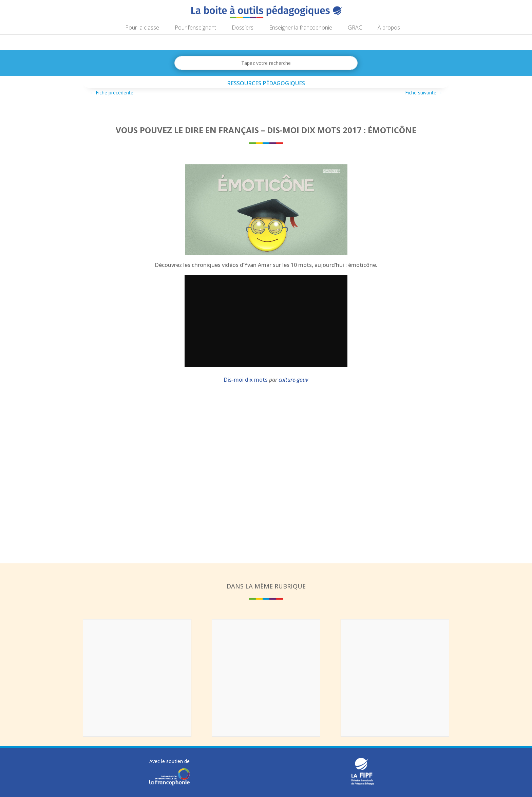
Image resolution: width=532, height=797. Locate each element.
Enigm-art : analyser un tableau (266, 635)
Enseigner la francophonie (301, 28)
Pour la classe (142, 28)
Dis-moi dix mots (246, 380)
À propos (389, 28)
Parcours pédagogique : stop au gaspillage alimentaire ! (395, 644)
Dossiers (243, 28)
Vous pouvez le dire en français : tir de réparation (137, 640)
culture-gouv (293, 380)
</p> (266, 321)
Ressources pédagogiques (266, 83)
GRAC (355, 28)
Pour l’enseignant (195, 28)
